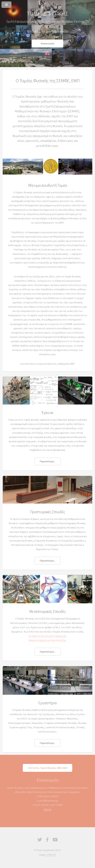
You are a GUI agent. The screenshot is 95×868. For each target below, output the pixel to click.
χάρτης (48, 809)
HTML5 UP (51, 855)
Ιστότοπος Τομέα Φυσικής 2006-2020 (47, 768)
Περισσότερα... (47, 461)
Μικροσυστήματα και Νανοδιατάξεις (47, 640)
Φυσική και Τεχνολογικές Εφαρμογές (47, 636)
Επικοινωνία (47, 43)
